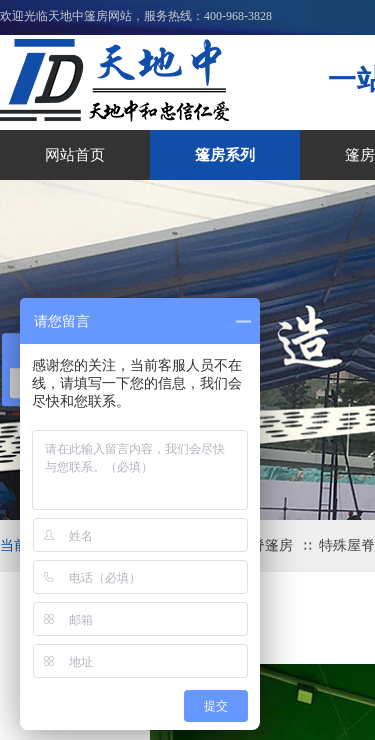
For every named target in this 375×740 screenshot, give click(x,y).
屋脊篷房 (265, 545)
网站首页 (75, 155)
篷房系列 (225, 155)
